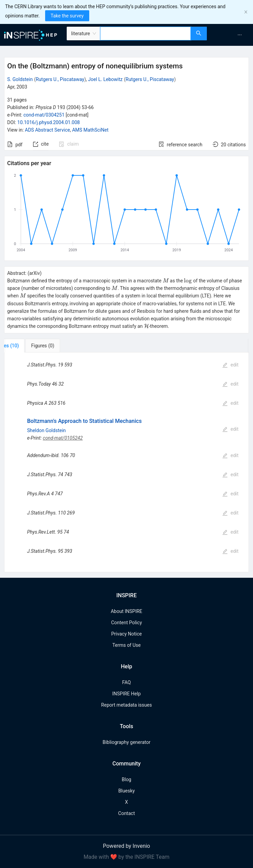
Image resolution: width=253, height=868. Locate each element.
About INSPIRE (126, 611)
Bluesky (126, 791)
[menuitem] (240, 35)
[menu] (231, 35)
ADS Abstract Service (48, 130)
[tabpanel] (126, 462)
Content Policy (126, 623)
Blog (126, 779)
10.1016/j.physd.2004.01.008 (49, 122)
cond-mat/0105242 (63, 438)
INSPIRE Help (126, 694)
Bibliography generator (126, 742)
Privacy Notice (126, 634)
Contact (127, 813)
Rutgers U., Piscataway (60, 79)
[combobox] (145, 34)
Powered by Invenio (126, 846)
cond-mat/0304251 (44, 115)
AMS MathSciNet (90, 130)
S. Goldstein (20, 79)
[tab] (27, 346)
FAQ (126, 682)
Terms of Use (127, 645)
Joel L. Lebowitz (105, 79)
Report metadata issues (126, 705)
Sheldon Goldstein (46, 430)
